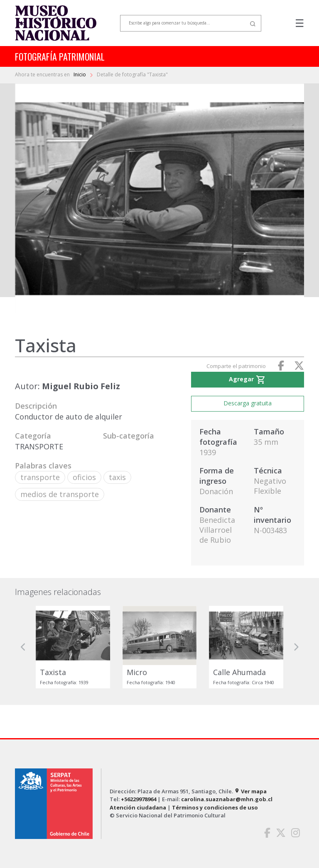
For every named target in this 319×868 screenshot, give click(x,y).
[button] (23, 647)
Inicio (80, 74)
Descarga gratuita (248, 403)
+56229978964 (139, 799)
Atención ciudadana (138, 807)
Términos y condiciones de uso (215, 807)
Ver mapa (250, 791)
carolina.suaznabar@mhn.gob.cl (227, 799)
